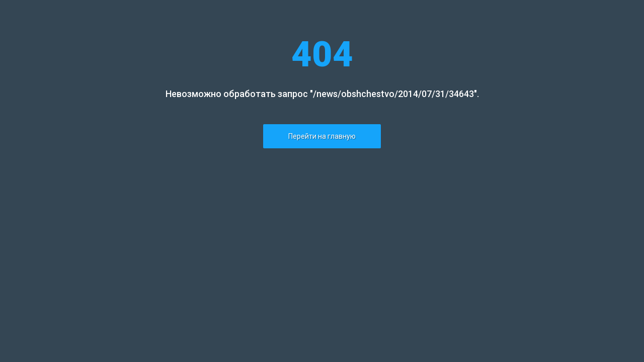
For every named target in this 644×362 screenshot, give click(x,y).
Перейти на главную (322, 136)
